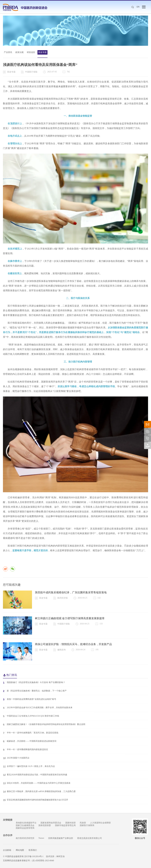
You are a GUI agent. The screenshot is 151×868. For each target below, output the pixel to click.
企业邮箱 (7, 850)
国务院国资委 (45, 825)
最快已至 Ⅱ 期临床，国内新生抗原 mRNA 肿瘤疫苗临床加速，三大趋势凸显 (39, 791)
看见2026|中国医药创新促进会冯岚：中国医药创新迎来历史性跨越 (35, 775)
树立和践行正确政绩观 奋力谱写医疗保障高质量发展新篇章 (70, 618)
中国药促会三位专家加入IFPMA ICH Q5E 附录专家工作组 (31, 716)
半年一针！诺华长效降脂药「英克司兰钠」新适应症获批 (31, 733)
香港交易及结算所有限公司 (90, 838)
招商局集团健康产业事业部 (61, 838)
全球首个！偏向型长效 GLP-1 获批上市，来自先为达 (29, 766)
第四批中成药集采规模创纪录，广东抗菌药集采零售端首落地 (71, 592)
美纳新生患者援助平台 (26, 823)
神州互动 (61, 856)
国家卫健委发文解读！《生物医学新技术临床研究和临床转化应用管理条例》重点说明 (44, 724)
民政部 (83, 823)
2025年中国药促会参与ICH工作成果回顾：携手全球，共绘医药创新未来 (38, 708)
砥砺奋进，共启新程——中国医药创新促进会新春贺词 (30, 741)
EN (138, 7)
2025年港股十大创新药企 (16, 758)
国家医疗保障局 (87, 825)
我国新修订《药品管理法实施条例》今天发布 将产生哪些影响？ (34, 682)
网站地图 (20, 850)
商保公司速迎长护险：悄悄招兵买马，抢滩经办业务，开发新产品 (73, 644)
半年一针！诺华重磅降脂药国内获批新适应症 (26, 750)
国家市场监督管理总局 (65, 825)
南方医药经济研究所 (25, 838)
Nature (41, 838)
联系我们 (33, 850)
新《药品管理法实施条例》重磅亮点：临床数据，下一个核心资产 (35, 691)
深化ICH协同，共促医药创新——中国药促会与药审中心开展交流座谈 (37, 783)
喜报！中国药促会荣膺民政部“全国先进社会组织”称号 (29, 699)
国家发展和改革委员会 (51, 823)
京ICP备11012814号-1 (34, 856)
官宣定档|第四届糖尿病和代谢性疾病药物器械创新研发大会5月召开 (36, 800)
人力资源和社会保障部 (100, 823)
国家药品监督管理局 (25, 828)
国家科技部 (70, 823)
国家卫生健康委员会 (25, 825)
